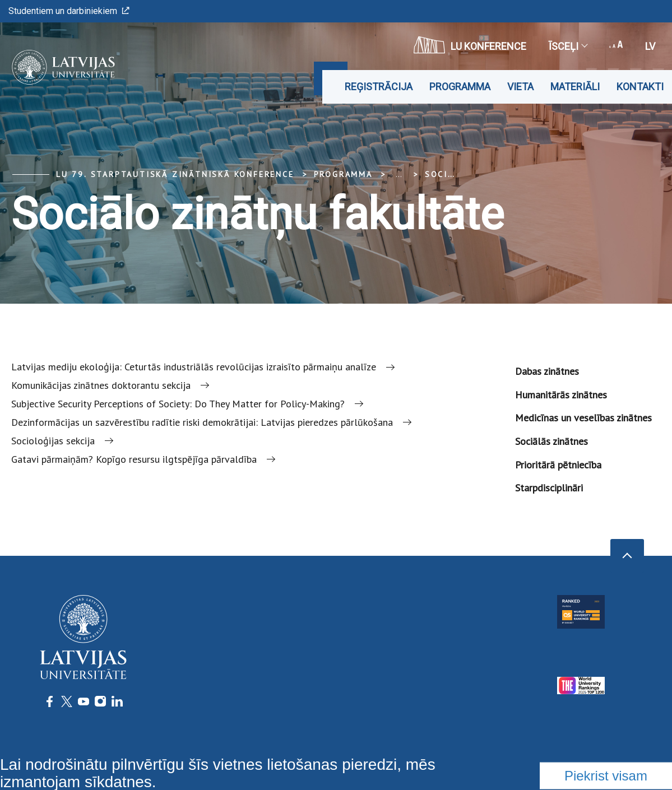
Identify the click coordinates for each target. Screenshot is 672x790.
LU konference (470, 45)
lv (650, 46)
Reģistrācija (379, 87)
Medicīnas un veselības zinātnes (583, 418)
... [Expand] (399, 174)
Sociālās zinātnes (551, 441)
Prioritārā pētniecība (558, 465)
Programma (460, 87)
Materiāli (575, 87)
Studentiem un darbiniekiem (69, 11)
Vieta (520, 87)
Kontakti (640, 87)
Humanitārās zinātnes (561, 395)
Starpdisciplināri (549, 488)
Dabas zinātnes (547, 371)
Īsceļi (568, 46)
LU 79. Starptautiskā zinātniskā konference (175, 174)
